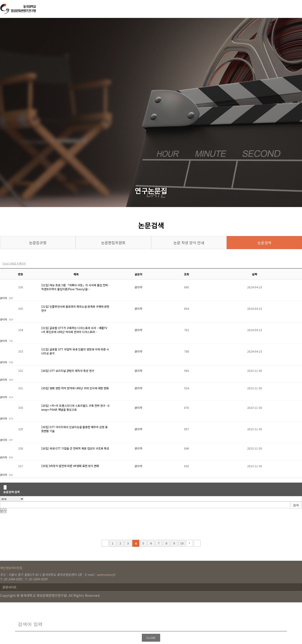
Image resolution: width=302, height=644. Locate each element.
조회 (186, 274)
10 (182, 543)
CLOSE (151, 638)
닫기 (3, 511)
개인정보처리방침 (11, 568)
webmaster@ (106, 575)
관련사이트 (10, 587)
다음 (189, 543)
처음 (105, 543)
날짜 (255, 274)
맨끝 (197, 543)
